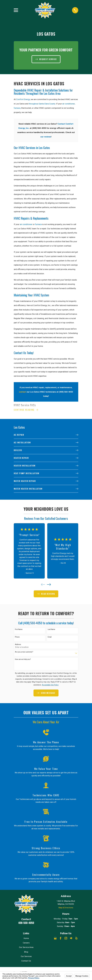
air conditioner (69, 104)
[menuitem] (46, 435)
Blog (26, 952)
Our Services (26, 957)
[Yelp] (76, 938)
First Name (19, 630)
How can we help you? (23, 660)
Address (18, 645)
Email (50, 637)
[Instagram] (66, 938)
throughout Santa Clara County (42, 104)
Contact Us (26, 961)
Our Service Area (26, 948)
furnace (17, 108)
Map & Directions (66, 908)
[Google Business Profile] (55, 938)
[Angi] (66, 944)
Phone (17, 637)
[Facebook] (61, 938)
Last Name (51, 630)
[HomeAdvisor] (71, 938)
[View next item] (49, 585)
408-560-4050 (26, 923)
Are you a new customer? (24, 652)
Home (26, 939)
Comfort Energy (23, 99)
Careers (26, 943)
